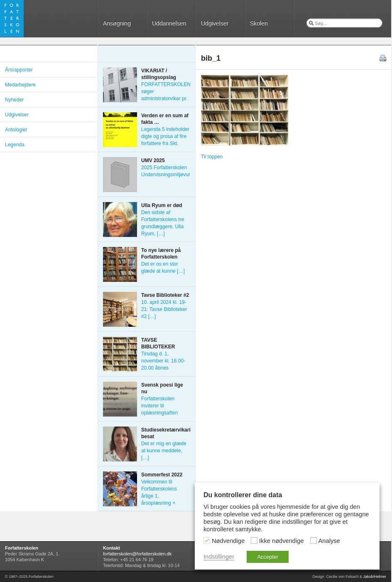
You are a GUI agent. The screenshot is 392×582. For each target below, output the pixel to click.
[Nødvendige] (207, 540)
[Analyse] (314, 540)
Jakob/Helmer (375, 577)
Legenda (15, 145)
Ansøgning (117, 23)
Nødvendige (228, 541)
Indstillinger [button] (219, 557)
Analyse (329, 541)
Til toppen (212, 157)
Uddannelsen (169, 23)
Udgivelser (215, 23)
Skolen (259, 23)
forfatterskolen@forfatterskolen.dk (137, 554)
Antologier (16, 130)
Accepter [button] (268, 557)
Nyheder (14, 100)
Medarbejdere (20, 85)
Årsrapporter (19, 70)
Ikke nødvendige (282, 541)
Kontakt (111, 548)
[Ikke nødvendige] (254, 540)
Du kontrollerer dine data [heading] (243, 495)
